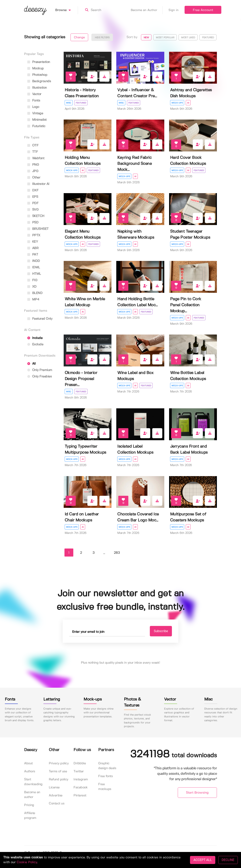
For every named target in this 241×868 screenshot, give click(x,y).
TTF (33, 152)
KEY (33, 242)
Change (79, 38)
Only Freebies (39, 377)
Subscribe (161, 631)
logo (33, 107)
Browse (67, 10)
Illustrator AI (38, 184)
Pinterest (80, 795)
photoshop (37, 75)
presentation (39, 62)
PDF (33, 203)
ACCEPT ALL (203, 860)
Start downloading (33, 782)
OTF (33, 146)
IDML (34, 267)
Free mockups (105, 787)
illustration (37, 88)
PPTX (34, 235)
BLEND (35, 293)
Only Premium (40, 370)
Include (35, 338)
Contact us (57, 804)
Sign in (174, 10)
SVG (33, 210)
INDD (34, 261)
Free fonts (105, 776)
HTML (34, 274)
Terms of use (58, 771)
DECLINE (228, 860)
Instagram (81, 779)
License (54, 787)
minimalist (37, 120)
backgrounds (39, 81)
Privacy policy (59, 763)
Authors (30, 771)
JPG (33, 171)
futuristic (36, 126)
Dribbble (80, 763)
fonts (34, 101)
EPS (33, 197)
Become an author (32, 795)
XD (32, 287)
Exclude (35, 344)
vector (34, 94)
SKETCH (36, 216)
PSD (33, 223)
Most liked (188, 38)
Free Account (203, 10)
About (28, 763)
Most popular (165, 38)
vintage (35, 113)
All (31, 364)
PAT (33, 255)
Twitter (79, 771)
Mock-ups (177, 103)
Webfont (36, 158)
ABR (33, 248)
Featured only (40, 319)
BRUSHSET (38, 229)
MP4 (33, 300)
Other (34, 178)
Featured (208, 38)
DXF (33, 190)
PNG (33, 165)
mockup (36, 68)
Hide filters (102, 38)
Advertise (56, 795)
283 (117, 553)
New (146, 38)
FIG (32, 280)
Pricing (29, 805)
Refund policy (59, 779)
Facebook (81, 787)
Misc (69, 103)
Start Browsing (197, 793)
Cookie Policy (27, 862)
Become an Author (147, 10)
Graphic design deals (107, 766)
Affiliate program (30, 816)
